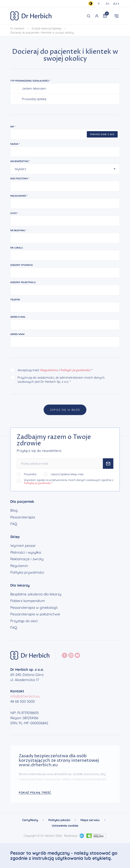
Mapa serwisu (90, 820)
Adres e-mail (18, 317)
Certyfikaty (30, 820)
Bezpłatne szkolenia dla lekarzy (36, 594)
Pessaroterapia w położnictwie (35, 614)
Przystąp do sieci (24, 621)
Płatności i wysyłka (26, 552)
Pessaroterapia (23, 517)
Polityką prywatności (37, 483)
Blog (14, 510)
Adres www (17, 335)
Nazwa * (15, 144)
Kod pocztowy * (20, 179)
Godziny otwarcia (21, 265)
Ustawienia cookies (65, 826)
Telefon (15, 300)
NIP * (13, 127)
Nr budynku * (18, 231)
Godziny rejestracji (23, 283)
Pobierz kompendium (28, 601)
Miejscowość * (19, 196)
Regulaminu (49, 370)
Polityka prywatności (27, 572)
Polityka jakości (59, 820)
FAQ (14, 524)
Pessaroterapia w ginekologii (34, 608)
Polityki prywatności (76, 370)
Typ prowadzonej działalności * (30, 81)
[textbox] (62, 169)
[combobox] (65, 169)
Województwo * (20, 162)
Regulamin (19, 566)
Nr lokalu (17, 248)
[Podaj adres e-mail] (60, 464)
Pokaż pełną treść (35, 792)
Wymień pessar (23, 546)
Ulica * (14, 213)
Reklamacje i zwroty (27, 559)
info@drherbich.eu (25, 696)
